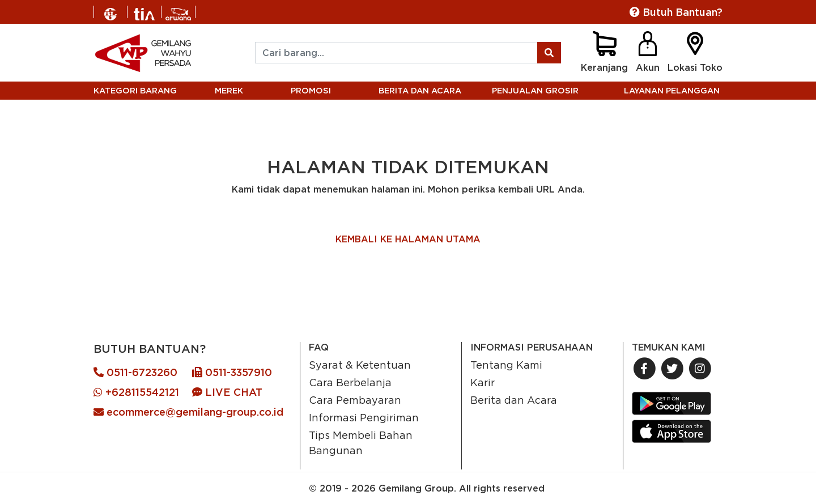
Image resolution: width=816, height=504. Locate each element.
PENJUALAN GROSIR (535, 90)
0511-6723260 (135, 372)
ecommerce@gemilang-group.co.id (188, 412)
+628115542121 (136, 392)
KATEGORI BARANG (135, 90)
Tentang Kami (506, 365)
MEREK (229, 90)
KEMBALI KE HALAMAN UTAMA (408, 239)
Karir (483, 382)
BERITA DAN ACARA (420, 90)
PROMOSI (311, 90)
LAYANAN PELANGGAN (672, 90)
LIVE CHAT (227, 392)
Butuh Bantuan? (676, 12)
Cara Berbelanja (350, 382)
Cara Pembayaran (355, 400)
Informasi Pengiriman (364, 417)
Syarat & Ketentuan (360, 365)
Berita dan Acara (514, 400)
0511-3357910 (232, 372)
